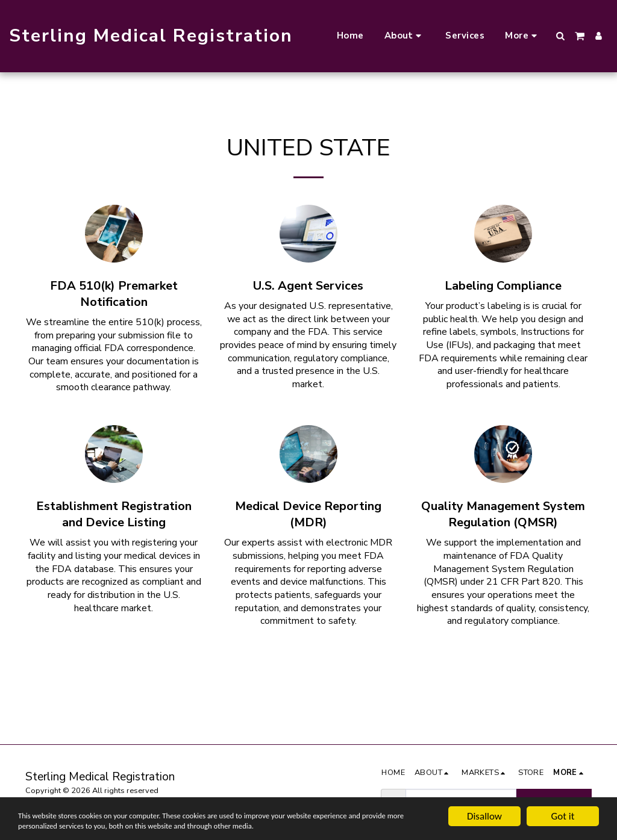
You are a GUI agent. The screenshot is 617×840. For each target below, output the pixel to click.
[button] (405, 36)
